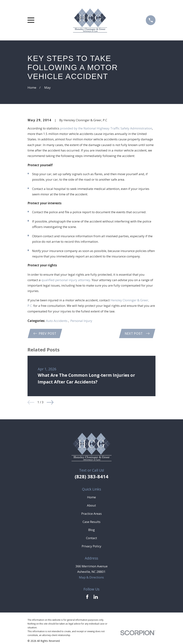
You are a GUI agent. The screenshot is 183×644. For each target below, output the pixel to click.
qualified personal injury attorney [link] (66, 280)
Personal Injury (81, 321)
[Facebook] (87, 597)
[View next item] (50, 402)
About (91, 506)
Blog (91, 530)
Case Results (91, 522)
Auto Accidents (57, 321)
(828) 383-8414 (91, 477)
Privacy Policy (91, 546)
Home (91, 498)
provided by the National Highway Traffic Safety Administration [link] (106, 128)
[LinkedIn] (96, 597)
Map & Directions (91, 577)
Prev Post (45, 334)
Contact (91, 538)
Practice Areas (91, 514)
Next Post (137, 334)
